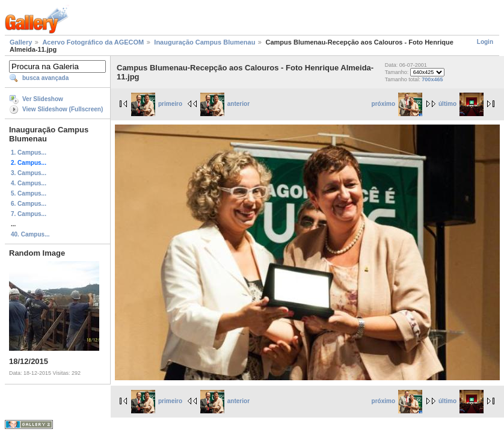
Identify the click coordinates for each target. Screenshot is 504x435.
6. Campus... (29, 204)
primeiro (157, 104)
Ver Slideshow (43, 99)
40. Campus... (30, 234)
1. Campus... (29, 153)
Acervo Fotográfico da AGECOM (93, 42)
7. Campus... (29, 214)
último (461, 104)
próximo (397, 104)
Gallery (21, 42)
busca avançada (45, 78)
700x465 (432, 79)
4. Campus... (29, 183)
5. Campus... (29, 193)
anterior (225, 104)
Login (485, 42)
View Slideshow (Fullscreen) (63, 109)
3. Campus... (29, 173)
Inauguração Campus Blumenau (204, 42)
